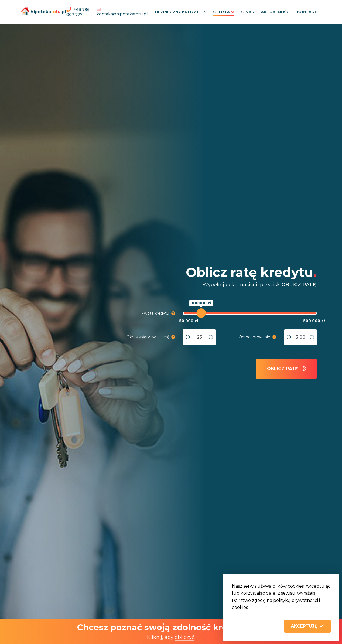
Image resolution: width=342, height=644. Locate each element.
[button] (307, 626)
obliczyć (185, 637)
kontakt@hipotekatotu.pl (123, 14)
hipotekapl (40, 11)
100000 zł (201, 303)
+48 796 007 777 (78, 12)
